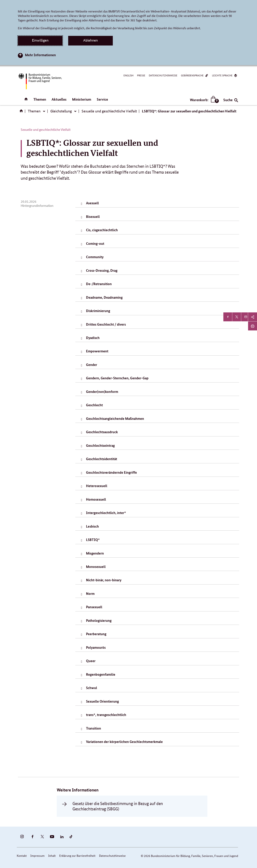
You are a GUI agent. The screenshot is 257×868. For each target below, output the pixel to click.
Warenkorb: (204, 100)
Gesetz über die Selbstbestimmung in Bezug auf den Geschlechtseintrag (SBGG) (118, 806)
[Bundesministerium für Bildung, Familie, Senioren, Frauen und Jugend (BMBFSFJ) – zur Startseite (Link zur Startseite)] (40, 81)
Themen (40, 99)
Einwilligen (40, 40)
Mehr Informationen (40, 55)
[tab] (157, 203)
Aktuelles (59, 99)
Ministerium (82, 99)
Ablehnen (90, 40)
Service (102, 99)
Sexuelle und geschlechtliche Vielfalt (109, 111)
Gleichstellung (61, 111)
